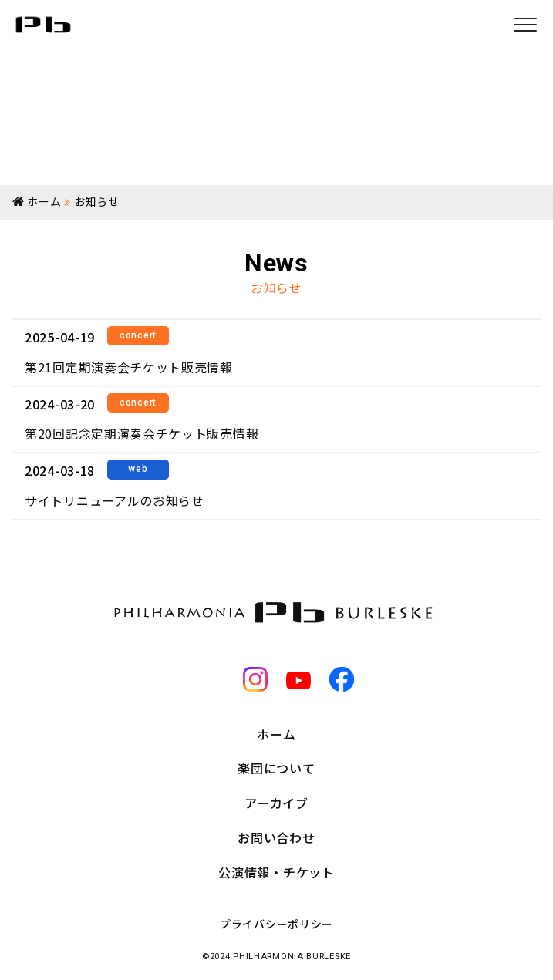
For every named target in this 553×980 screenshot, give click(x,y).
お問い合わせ (276, 837)
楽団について (276, 768)
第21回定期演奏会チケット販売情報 (129, 367)
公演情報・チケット (276, 872)
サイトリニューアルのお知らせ (115, 500)
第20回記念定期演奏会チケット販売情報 (142, 433)
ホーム (276, 734)
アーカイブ (276, 803)
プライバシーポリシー (276, 924)
